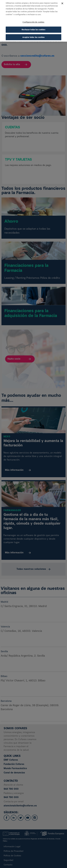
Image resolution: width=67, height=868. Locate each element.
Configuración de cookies (33, 17)
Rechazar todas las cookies (33, 25)
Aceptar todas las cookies (33, 32)
